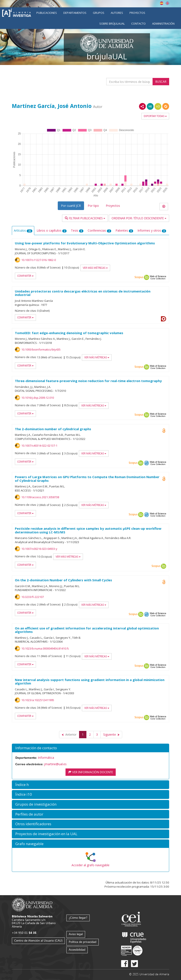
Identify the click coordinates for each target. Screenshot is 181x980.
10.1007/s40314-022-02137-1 (39, 446)
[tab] (90, 748)
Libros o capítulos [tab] (52, 230)
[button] (90, 748)
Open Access (164, 431)
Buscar (161, 81)
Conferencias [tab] (99, 230)
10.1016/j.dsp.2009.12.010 (38, 398)
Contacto (138, 24)
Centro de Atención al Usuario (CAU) (38, 940)
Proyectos (137, 13)
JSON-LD (150, 106)
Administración (163, 24)
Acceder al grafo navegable (90, 865)
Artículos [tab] (23, 230)
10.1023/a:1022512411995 (38, 700)
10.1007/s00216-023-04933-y (39, 549)
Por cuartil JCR (71, 206)
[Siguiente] (111, 735)
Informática (46, 758)
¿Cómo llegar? (78, 918)
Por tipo (93, 206)
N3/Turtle (158, 106)
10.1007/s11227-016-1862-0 (39, 260)
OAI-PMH (147, 463)
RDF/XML (142, 106)
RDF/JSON (166, 106)
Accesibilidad (77, 949)
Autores (117, 13)
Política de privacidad (83, 942)
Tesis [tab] (77, 230)
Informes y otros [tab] (152, 230)
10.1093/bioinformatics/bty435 (41, 349)
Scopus (139, 277)
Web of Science (158, 277)
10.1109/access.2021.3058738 (40, 497)
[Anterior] (69, 735)
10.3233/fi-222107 (33, 597)
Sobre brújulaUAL (112, 24)
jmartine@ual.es (55, 764)
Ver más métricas (95, 268)
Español (162, 3)
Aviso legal (76, 934)
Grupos (99, 13)
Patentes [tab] (124, 230)
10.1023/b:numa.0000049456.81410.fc (45, 648)
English (167, 3)
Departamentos (75, 13)
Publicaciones (47, 13)
